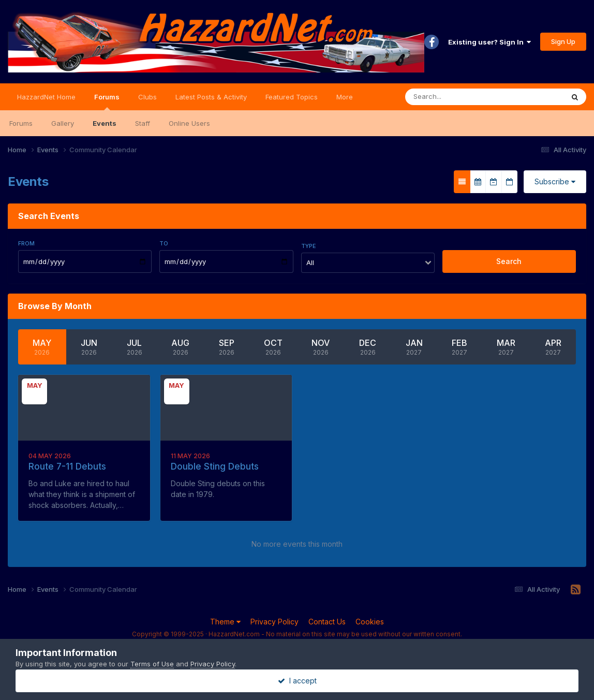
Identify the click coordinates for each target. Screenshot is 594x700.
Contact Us (327, 622)
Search (509, 261)
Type (309, 246)
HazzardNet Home (46, 97)
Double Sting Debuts (215, 466)
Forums (107, 101)
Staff (143, 123)
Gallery (63, 123)
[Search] (453, 97)
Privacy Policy (274, 622)
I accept (297, 681)
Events (105, 123)
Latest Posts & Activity (211, 97)
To (164, 243)
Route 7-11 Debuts (67, 466)
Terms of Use (152, 664)
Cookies (370, 622)
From (26, 243)
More (345, 97)
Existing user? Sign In (489, 42)
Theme (225, 622)
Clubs (147, 97)
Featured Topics (292, 97)
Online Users (189, 123)
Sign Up (563, 41)
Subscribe (555, 181)
